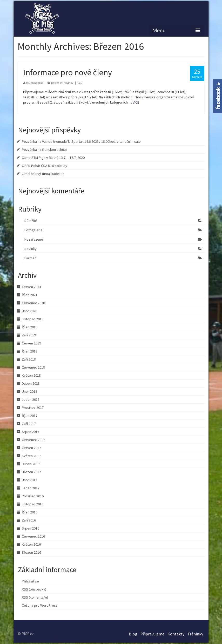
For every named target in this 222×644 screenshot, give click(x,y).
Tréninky (195, 634)
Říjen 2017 (30, 416)
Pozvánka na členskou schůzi (44, 150)
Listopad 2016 (33, 504)
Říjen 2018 (30, 351)
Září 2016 (29, 520)
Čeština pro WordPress (40, 605)
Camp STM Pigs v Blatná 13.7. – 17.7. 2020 (53, 158)
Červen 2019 (31, 343)
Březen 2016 (31, 552)
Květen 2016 (31, 544)
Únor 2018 (29, 391)
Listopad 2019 (33, 319)
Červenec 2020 (33, 303)
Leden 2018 (31, 399)
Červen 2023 (31, 287)
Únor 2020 (29, 311)
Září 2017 (29, 424)
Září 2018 (29, 359)
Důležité (31, 221)
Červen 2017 (31, 448)
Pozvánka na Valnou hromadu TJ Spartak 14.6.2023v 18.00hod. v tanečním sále (81, 141)
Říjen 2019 (30, 327)
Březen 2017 (31, 472)
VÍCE (136, 102)
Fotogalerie (33, 230)
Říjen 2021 (30, 295)
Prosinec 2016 (33, 496)
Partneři (31, 258)
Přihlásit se (30, 581)
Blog (133, 634)
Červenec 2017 (33, 440)
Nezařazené (34, 239)
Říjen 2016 (30, 512)
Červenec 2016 (33, 536)
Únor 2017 (29, 480)
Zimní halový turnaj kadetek (43, 174)
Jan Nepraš (36, 83)
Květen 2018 (31, 375)
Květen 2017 (31, 456)
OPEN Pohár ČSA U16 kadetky (45, 166)
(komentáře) (35, 597)
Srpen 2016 (31, 528)
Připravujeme (152, 634)
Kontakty (176, 634)
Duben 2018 (31, 383)
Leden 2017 (31, 488)
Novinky (68, 83)
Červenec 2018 (33, 367)
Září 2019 (29, 335)
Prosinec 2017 (33, 408)
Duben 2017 (31, 464)
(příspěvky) (34, 589)
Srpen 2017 (31, 432)
